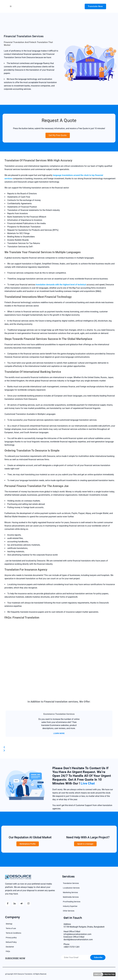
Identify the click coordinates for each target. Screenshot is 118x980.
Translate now (95, 6)
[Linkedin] (15, 904)
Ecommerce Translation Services (59, 714)
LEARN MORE (59, 733)
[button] (59, 747)
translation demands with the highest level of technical (61, 285)
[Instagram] (28, 904)
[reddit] (22, 904)
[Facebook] (8, 904)
